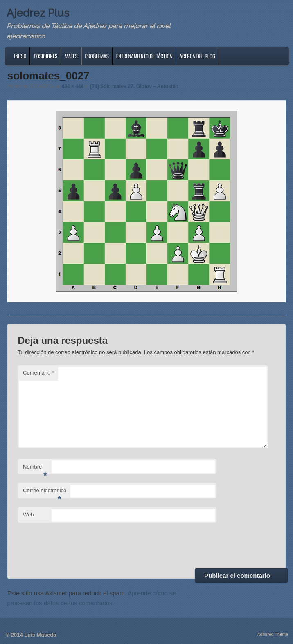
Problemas (97, 56)
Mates (71, 56)
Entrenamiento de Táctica (144, 56)
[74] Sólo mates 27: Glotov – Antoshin (134, 86)
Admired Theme (273, 634)
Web (28, 515)
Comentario (38, 373)
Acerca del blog (197, 56)
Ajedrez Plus (38, 13)
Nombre (35, 469)
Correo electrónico (45, 493)
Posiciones (45, 56)
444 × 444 (72, 86)
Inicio (20, 56)
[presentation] (80, 544)
